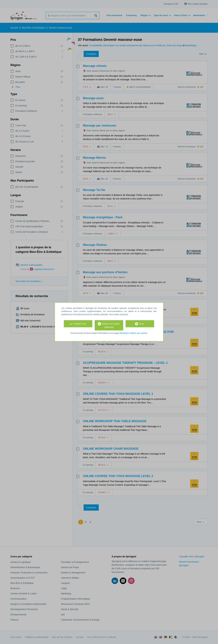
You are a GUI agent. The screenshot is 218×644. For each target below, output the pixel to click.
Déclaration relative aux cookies (133, 333)
